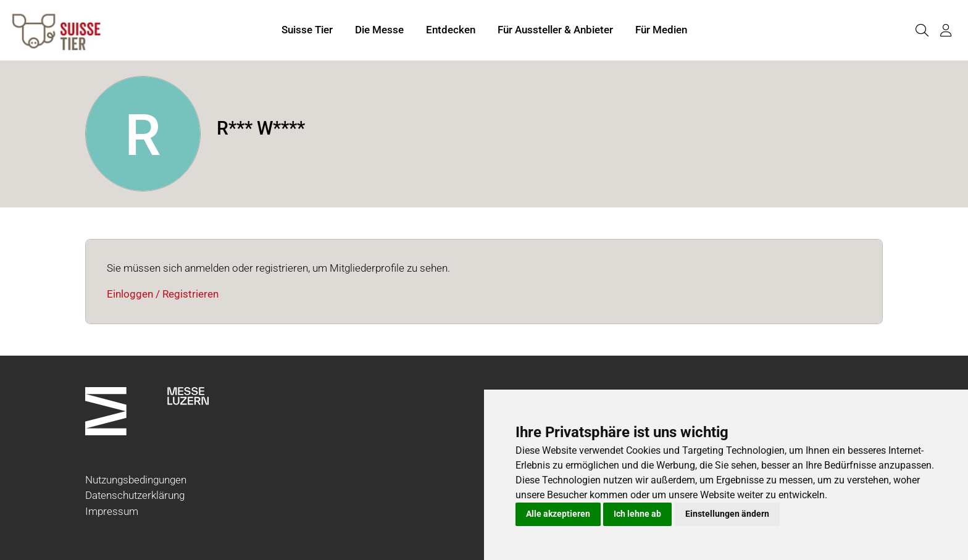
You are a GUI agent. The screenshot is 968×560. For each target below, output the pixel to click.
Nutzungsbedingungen (136, 480)
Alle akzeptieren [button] (558, 514)
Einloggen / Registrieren (163, 294)
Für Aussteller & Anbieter (555, 30)
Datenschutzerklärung (135, 495)
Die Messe (379, 30)
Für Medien (661, 30)
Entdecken (451, 30)
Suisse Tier (307, 30)
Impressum (112, 511)
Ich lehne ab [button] (637, 514)
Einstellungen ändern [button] (727, 514)
